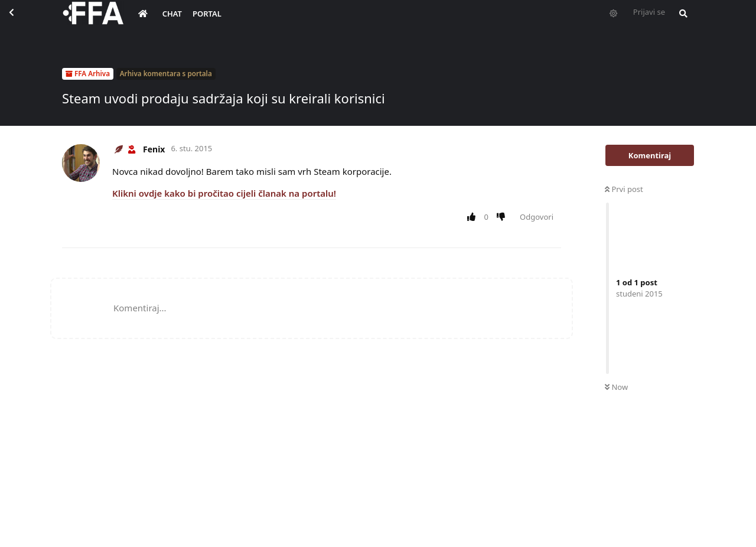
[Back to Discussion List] (21, 21)
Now (616, 387)
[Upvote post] (473, 217)
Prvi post (624, 189)
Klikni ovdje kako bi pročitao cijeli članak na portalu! (224, 193)
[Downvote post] (504, 217)
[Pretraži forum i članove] (680, 21)
